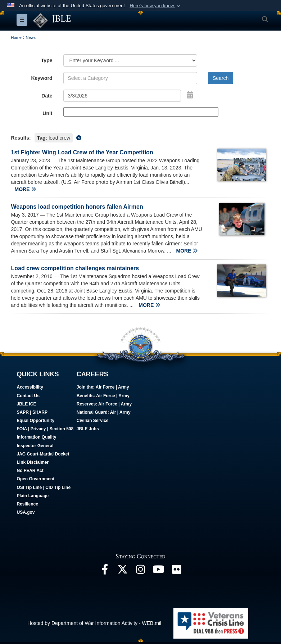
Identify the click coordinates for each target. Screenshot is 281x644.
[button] (156, 6)
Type (47, 60)
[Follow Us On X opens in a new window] (123, 571)
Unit (47, 113)
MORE (26, 189)
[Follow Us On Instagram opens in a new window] (141, 571)
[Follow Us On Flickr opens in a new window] (177, 571)
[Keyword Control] (130, 78)
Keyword (42, 78)
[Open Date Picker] (190, 95)
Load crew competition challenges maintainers (75, 268)
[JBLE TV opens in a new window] (159, 571)
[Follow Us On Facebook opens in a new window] (105, 571)
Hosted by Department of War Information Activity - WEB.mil (94, 623)
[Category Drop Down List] (130, 60)
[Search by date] (122, 96)
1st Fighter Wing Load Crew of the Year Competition (82, 152)
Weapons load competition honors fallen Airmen (77, 207)
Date (47, 96)
